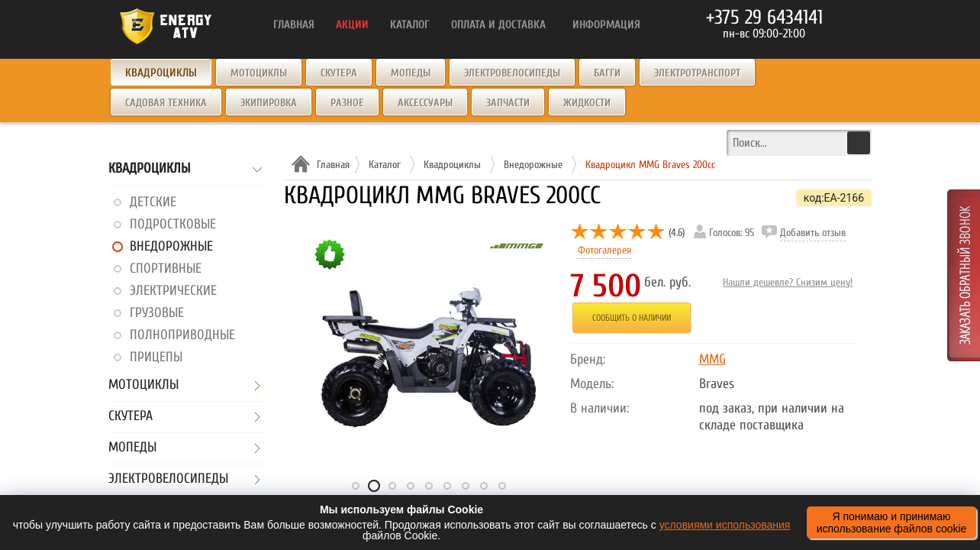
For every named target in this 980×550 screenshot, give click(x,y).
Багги (607, 73)
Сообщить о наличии (632, 318)
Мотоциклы (259, 73)
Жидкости (587, 103)
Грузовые (157, 313)
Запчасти (508, 103)
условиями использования (725, 525)
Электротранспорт (697, 73)
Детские (153, 202)
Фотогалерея (604, 250)
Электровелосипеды (512, 73)
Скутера (339, 73)
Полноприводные (182, 335)
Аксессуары (425, 103)
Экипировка (269, 103)
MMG (712, 359)
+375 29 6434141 (764, 18)
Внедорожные (171, 246)
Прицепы (156, 357)
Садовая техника (166, 103)
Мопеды (411, 73)
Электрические (173, 291)
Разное (347, 103)
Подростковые (173, 224)
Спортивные (166, 269)
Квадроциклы (149, 169)
